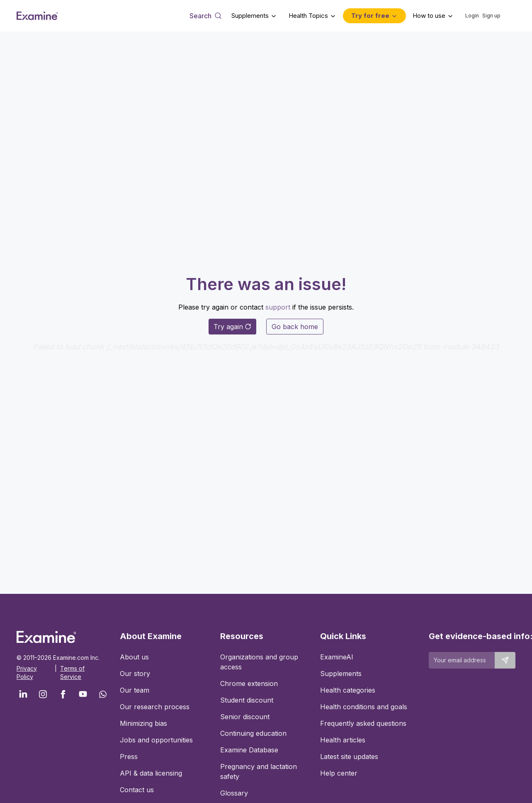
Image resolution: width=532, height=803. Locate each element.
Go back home (295, 327)
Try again (232, 327)
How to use (429, 16)
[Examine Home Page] (37, 16)
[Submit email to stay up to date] (505, 660)
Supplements (250, 16)
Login (472, 16)
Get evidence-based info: (472, 636)
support (278, 307)
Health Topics (308, 16)
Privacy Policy (27, 672)
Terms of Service (72, 672)
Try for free (370, 16)
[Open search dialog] (205, 16)
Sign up (491, 16)
